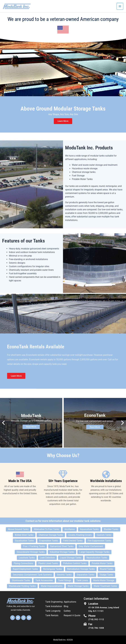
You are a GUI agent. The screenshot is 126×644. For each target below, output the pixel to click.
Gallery (67, 611)
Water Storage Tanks (78, 586)
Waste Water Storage (104, 580)
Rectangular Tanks (53, 569)
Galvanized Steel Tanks (62, 546)
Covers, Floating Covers (80, 535)
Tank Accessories (44, 580)
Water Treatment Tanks (105, 586)
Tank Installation (54, 606)
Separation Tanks (86, 575)
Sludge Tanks (106, 575)
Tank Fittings (65, 580)
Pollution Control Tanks (75, 563)
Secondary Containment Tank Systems (32, 575)
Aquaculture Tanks (89, 529)
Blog (66, 606)
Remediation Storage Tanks (81, 569)
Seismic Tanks (64, 575)
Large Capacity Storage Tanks (94, 552)
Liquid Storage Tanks (71, 558)
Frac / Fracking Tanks (34, 546)
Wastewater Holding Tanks (22, 586)
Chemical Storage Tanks (51, 535)
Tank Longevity (53, 611)
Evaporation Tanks (49, 541)
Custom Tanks (104, 535)
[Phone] (85, 616)
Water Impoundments (52, 586)
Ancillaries (70, 529)
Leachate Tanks (27, 558)
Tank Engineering (54, 602)
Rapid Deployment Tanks (25, 569)
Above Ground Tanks (18, 529)
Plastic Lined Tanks (48, 563)
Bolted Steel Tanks (24, 535)
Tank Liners (82, 580)
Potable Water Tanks (102, 563)
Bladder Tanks (111, 529)
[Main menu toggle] (120, 6)
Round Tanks (107, 569)
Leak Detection (47, 558)
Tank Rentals (52, 616)
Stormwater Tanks (21, 580)
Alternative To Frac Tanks (47, 529)
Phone (92, 616)
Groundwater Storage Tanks (31, 552)
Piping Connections (23, 563)
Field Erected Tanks (73, 541)
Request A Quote (72, 616)
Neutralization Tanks (97, 558)
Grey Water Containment (91, 546)
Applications (70, 602)
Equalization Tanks (24, 541)
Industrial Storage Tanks (62, 552)
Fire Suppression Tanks (99, 541)
